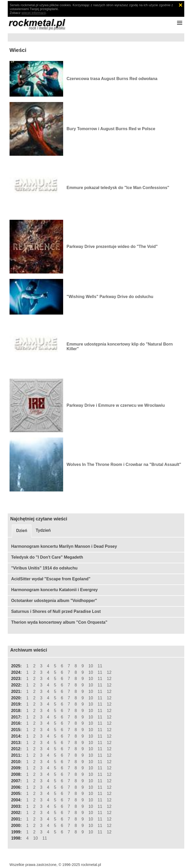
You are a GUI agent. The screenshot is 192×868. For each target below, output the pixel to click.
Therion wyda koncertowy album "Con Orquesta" (59, 622)
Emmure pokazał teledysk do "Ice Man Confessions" (118, 188)
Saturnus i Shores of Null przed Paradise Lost (56, 611)
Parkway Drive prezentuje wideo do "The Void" (112, 247)
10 (91, 666)
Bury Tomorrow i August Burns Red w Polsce (111, 129)
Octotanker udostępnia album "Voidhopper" (54, 601)
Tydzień (43, 530)
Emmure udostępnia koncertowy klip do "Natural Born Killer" (120, 346)
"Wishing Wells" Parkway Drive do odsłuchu (110, 297)
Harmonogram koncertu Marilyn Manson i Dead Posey (64, 546)
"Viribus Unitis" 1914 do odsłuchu (44, 568)
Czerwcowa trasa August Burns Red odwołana (112, 79)
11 (100, 666)
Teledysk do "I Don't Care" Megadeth (47, 557)
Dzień (22, 531)
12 (109, 672)
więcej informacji (34, 13)
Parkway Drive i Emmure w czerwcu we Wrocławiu (116, 405)
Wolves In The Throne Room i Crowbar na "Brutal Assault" (124, 464)
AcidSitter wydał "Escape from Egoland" (51, 579)
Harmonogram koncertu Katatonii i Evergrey (54, 590)
